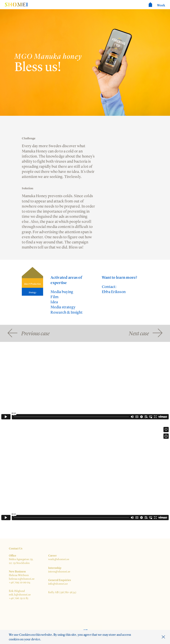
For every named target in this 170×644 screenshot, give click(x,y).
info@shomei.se (58, 584)
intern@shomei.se (59, 571)
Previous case (35, 333)
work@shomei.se (59, 559)
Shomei (16, 5)
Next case (139, 333)
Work (161, 5)
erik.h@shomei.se (20, 594)
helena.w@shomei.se (22, 579)
